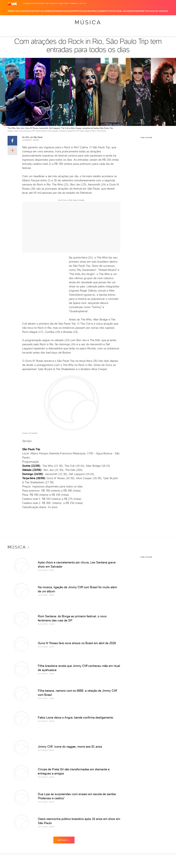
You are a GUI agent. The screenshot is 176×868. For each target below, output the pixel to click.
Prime (141, 11)
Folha (66, 11)
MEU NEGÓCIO (51, 3)
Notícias (30, 11)
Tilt (108, 11)
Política (39, 11)
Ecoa (113, 11)
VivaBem (102, 11)
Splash (83, 11)
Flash (22, 11)
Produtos (13, 11)
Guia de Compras (159, 11)
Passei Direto (64, 3)
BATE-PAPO (40, 3)
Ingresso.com (29, 3)
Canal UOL (121, 11)
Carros (48, 11)
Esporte (74, 11)
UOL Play (82, 3)
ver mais (64, 840)
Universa (92, 11)
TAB (136, 11)
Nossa (130, 11)
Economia (57, 11)
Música (88, 22)
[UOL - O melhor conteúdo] (13, 3)
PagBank (74, 3)
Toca (147, 11)
